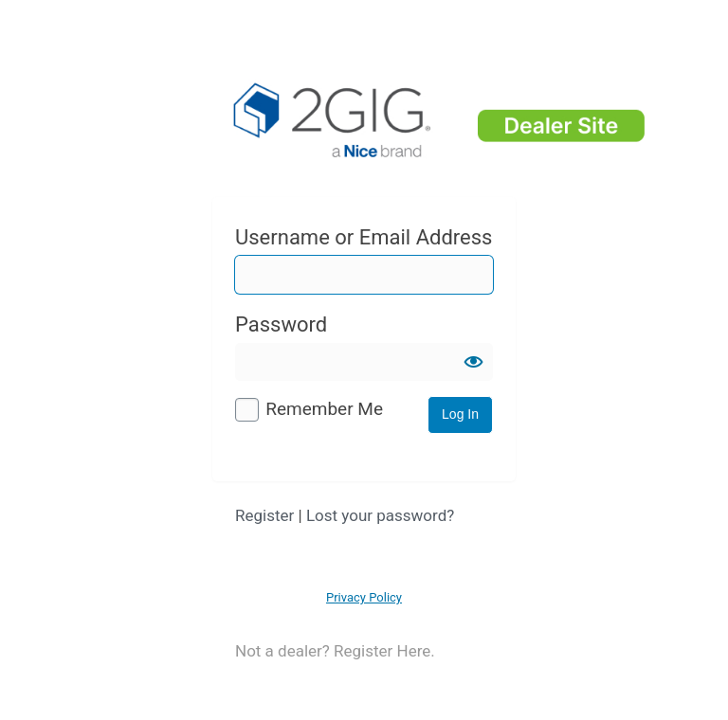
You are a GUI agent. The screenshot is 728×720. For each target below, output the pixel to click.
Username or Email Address (364, 237)
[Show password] (474, 362)
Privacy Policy (364, 597)
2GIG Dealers (442, 123)
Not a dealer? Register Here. (335, 651)
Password (281, 324)
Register (264, 515)
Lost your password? (380, 515)
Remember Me (324, 409)
